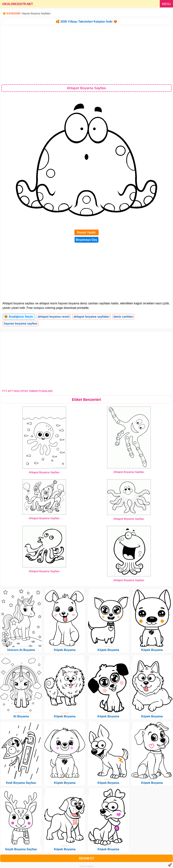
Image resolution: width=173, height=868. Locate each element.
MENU (166, 4)
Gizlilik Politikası (87, 866)
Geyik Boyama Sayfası (21, 849)
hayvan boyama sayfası (21, 324)
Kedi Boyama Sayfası (21, 783)
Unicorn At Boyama (21, 650)
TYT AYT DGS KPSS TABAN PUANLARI (27, 391)
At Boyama (21, 716)
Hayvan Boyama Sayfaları (36, 13)
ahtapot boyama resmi (54, 317)
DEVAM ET (86, 858)
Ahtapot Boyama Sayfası (44, 472)
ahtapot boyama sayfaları (92, 317)
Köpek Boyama (65, 650)
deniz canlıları (123, 317)
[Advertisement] (86, 54)
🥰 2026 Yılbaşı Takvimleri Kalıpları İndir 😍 (86, 22)
